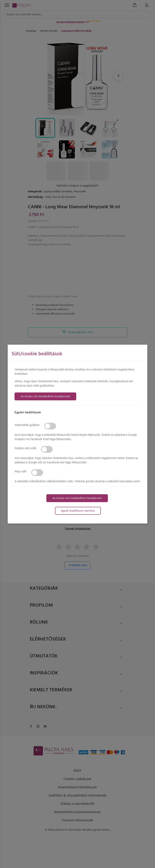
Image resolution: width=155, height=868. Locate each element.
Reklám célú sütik (25, 448)
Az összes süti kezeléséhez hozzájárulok (45, 397)
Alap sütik (21, 471)
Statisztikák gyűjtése (27, 425)
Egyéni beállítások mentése (78, 511)
